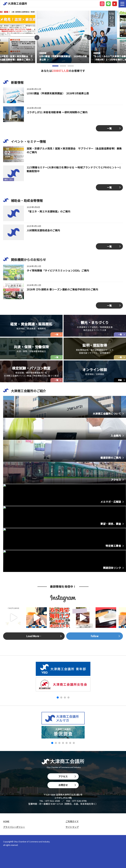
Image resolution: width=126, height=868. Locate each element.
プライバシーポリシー (14, 827)
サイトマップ (72, 827)
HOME (6, 821)
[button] (37, 38)
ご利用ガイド (72, 821)
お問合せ (67, 785)
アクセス (67, 776)
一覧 (109, 128)
